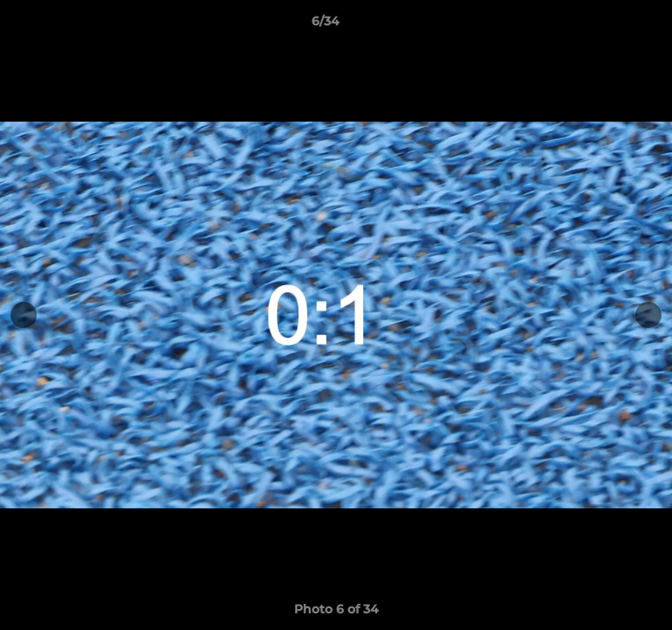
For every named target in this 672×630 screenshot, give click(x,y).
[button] (609, 25)
